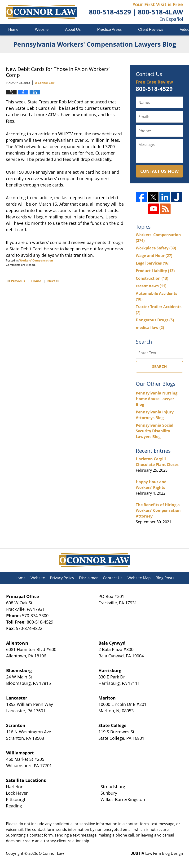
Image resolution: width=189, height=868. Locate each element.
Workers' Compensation (36, 260)
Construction (152, 278)
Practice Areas (109, 29)
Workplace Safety (156, 248)
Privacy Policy (62, 578)
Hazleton (15, 787)
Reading (14, 806)
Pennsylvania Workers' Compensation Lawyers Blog (41, 12)
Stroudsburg (113, 787)
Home (13, 29)
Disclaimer (88, 578)
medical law (150, 328)
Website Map (139, 578)
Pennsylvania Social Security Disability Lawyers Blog (155, 431)
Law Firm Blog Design (157, 853)
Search (159, 367)
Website (42, 29)
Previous (16, 281)
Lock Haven (17, 793)
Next (53, 281)
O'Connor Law (51, 853)
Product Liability (155, 271)
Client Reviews (151, 29)
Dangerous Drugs (155, 320)
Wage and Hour (154, 256)
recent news (151, 286)
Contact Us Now (159, 171)
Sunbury (109, 793)
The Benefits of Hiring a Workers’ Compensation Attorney (158, 510)
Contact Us (113, 578)
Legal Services (153, 263)
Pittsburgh (16, 799)
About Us (73, 29)
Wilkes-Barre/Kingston (123, 799)
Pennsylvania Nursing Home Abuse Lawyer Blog (157, 399)
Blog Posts (165, 578)
